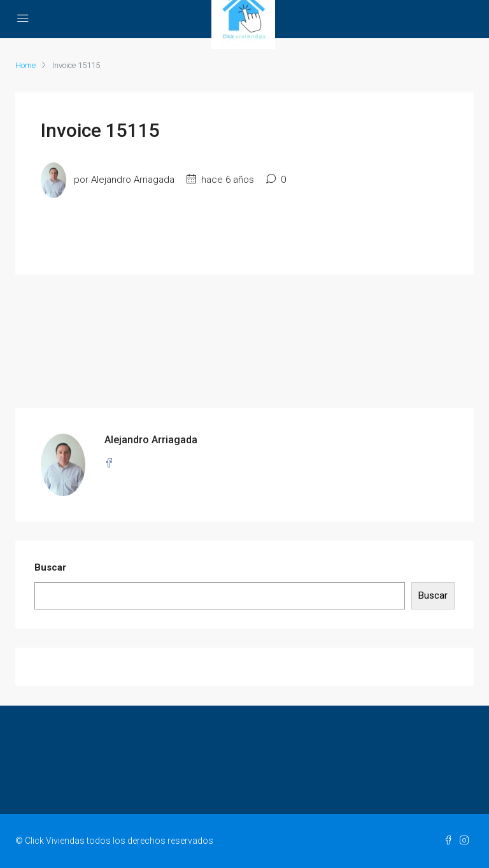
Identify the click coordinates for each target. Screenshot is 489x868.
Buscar (50, 567)
